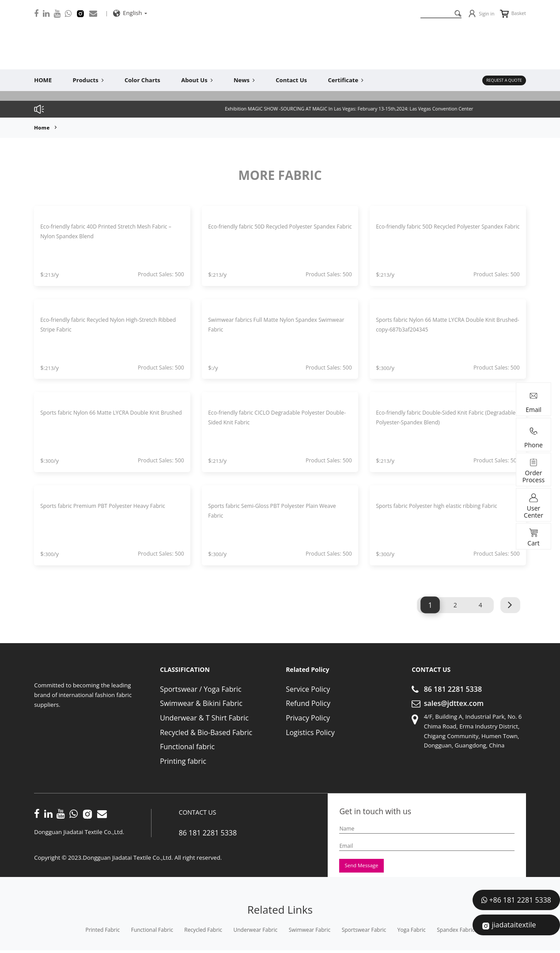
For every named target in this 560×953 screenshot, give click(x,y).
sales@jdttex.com (454, 703)
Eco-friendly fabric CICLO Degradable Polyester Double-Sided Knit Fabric (275, 417)
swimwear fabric (310, 932)
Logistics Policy (310, 732)
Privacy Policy (308, 718)
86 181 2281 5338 (453, 689)
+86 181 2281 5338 (520, 900)
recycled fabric (203, 932)
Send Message (365, 867)
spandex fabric (456, 932)
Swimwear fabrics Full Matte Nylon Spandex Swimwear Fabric (271, 324)
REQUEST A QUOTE (501, 80)
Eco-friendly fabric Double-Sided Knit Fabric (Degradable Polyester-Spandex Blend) (438, 417)
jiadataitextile (514, 925)
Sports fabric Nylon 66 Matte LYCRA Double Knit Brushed (109, 417)
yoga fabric (412, 932)
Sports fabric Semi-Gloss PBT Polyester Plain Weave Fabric (271, 511)
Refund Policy (308, 703)
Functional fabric (187, 747)
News (244, 80)
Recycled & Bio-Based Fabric (206, 732)
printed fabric (102, 932)
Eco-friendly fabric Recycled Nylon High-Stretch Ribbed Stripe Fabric (108, 324)
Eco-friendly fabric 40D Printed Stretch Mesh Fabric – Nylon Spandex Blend (104, 231)
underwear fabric (256, 932)
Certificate (346, 80)
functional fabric (152, 932)
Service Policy (308, 689)
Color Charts (142, 80)
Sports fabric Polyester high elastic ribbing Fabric (446, 506)
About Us (197, 80)
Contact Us (291, 80)
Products (88, 80)
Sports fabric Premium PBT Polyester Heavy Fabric (103, 511)
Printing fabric (183, 761)
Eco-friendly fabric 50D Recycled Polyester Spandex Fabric (268, 231)
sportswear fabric (364, 932)
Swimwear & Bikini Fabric (201, 703)
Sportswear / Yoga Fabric (201, 689)
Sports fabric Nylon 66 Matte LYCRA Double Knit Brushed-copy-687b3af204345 (445, 324)
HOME (43, 80)
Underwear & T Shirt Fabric (204, 718)
